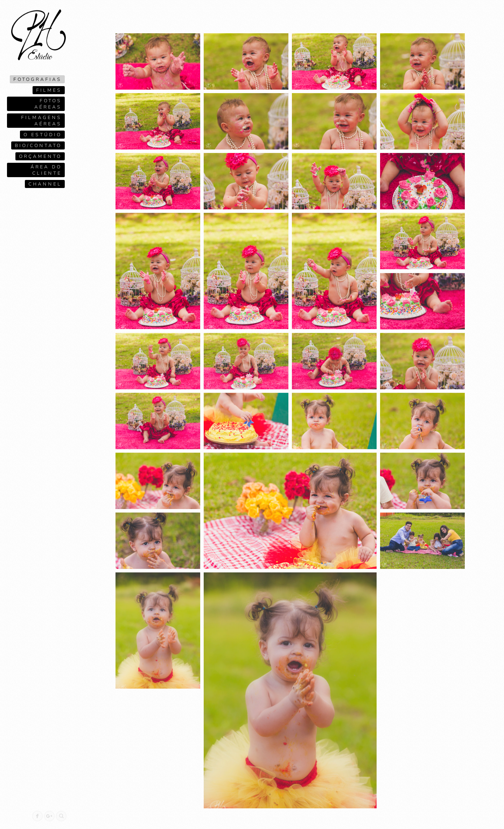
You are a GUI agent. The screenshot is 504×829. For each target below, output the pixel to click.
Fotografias (37, 79)
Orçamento (40, 156)
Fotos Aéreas (48, 104)
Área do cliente (46, 170)
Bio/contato (38, 146)
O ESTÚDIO (43, 135)
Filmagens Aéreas (41, 121)
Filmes (49, 90)
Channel (45, 184)
